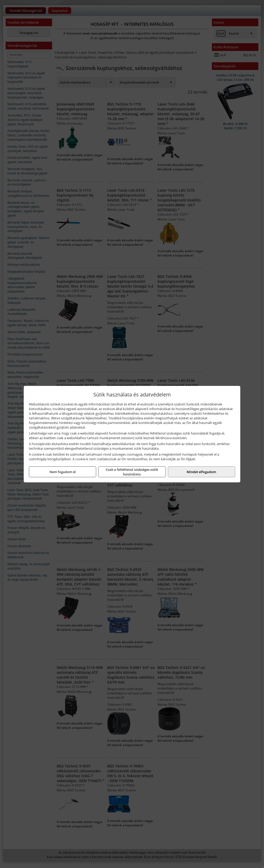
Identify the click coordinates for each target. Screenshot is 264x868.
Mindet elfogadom (201, 472)
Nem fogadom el (63, 472)
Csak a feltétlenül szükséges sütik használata (132, 472)
